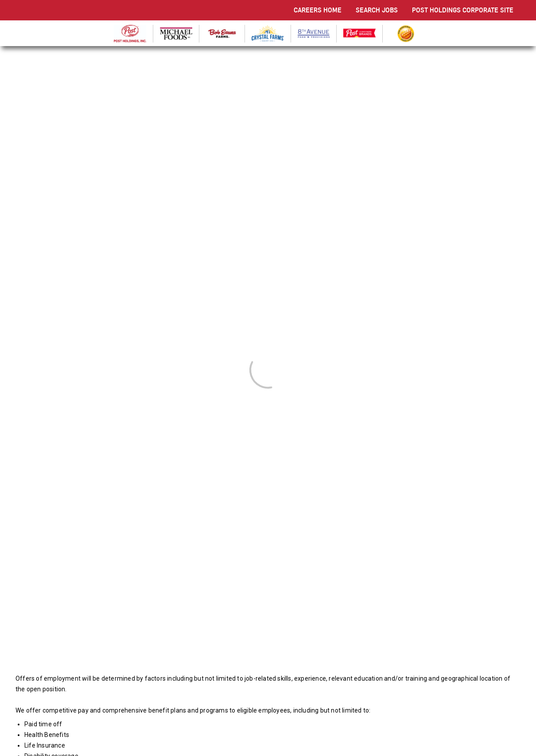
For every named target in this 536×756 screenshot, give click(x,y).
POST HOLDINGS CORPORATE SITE (463, 10)
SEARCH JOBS (377, 10)
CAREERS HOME (318, 10)
